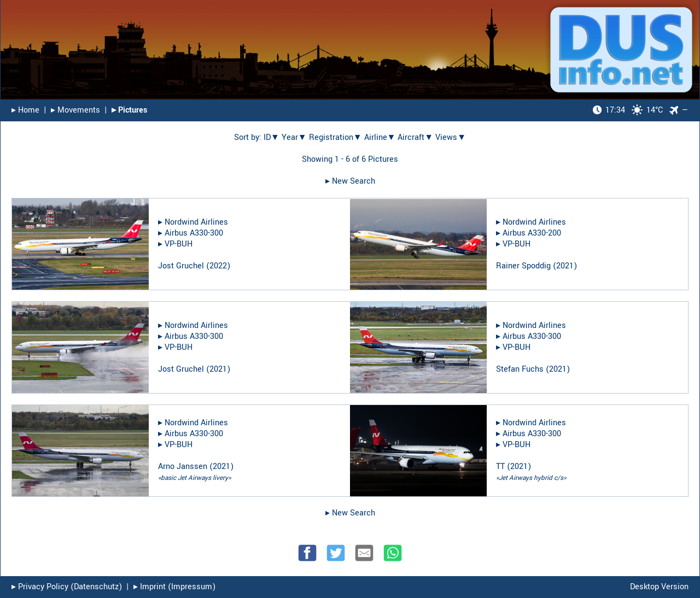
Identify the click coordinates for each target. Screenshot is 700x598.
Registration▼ (336, 137)
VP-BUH (179, 244)
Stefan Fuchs (520, 369)
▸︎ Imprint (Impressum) (174, 587)
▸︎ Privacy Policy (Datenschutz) (67, 587)
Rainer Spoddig (523, 266)
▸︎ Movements (75, 110)
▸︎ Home (25, 110)
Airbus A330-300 (194, 233)
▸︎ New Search (350, 181)
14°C (628, 110)
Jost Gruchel (181, 266)
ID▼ (272, 137)
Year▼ (294, 137)
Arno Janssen (183, 467)
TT (500, 467)
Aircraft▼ (415, 137)
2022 (218, 266)
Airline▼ (380, 137)
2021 (565, 266)
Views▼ (451, 137)
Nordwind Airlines (196, 222)
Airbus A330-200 (532, 233)
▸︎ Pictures (129, 110)
